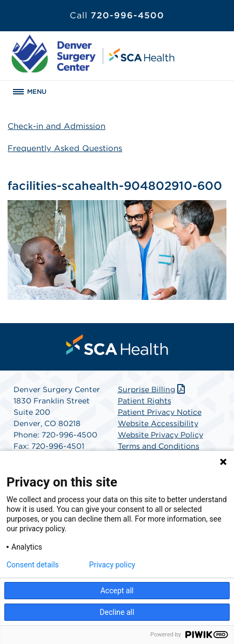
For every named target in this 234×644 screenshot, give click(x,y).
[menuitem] (117, 345)
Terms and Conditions (159, 446)
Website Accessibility (158, 423)
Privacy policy (112, 565)
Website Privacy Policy (161, 435)
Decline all (117, 612)
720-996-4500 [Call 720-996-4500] (117, 15)
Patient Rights (145, 401)
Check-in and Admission (56, 126)
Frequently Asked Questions (65, 148)
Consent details (33, 565)
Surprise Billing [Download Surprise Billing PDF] (153, 389)
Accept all (117, 591)
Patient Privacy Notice (160, 412)
